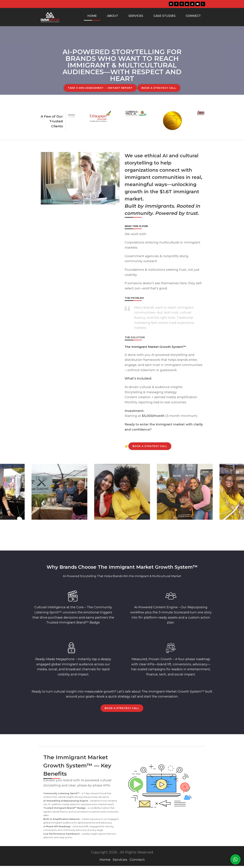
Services (120, 862)
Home (105, 862)
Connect (137, 862)
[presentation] (70, 137)
